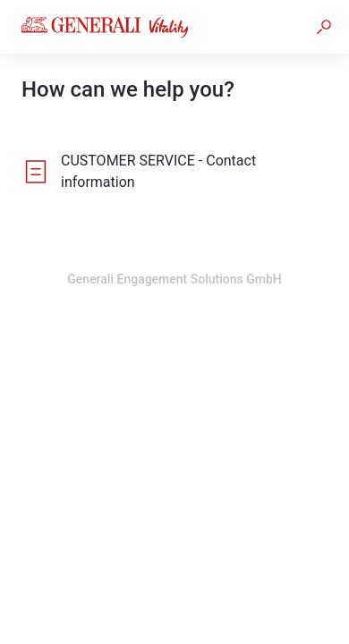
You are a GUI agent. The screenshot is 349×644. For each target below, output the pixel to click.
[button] (324, 27)
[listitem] (174, 172)
